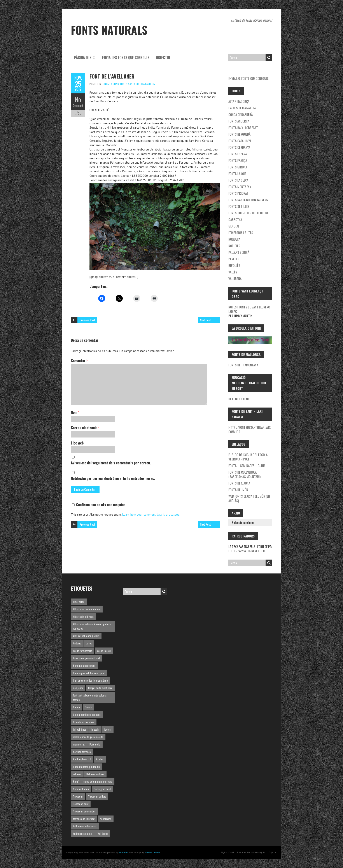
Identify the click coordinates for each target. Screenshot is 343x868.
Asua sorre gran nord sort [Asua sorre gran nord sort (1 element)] (86, 658)
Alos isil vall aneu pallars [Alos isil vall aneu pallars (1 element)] (86, 636)
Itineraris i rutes (241, 233)
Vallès (233, 272)
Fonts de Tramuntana (243, 365)
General (234, 226)
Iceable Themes (152, 853)
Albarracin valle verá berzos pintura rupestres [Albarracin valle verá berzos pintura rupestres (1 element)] (92, 626)
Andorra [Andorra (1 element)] (77, 643)
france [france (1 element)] (76, 707)
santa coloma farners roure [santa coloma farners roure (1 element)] (98, 781)
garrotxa (235, 219)
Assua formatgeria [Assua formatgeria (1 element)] (83, 651)
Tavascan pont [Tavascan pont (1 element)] (81, 804)
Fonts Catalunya (240, 141)
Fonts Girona (238, 167)
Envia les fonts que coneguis (126, 58)
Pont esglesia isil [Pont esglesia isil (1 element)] (82, 759)
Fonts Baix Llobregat (243, 128)
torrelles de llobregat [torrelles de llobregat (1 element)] (84, 819)
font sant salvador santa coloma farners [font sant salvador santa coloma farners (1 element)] (90, 697)
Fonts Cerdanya (239, 147)
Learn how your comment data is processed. (151, 514)
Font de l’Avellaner (112, 76)
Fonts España (238, 154)
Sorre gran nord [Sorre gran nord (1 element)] (102, 789)
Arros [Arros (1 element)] (89, 643)
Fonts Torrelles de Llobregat (249, 213)
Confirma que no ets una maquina (99, 505)
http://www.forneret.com (247, 551)
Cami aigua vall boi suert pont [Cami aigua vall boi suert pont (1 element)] (89, 673)
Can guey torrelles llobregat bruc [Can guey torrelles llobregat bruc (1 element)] (90, 680)
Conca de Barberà (241, 114)
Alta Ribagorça (239, 101)
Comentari (80, 361)
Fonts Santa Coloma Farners (137, 84)
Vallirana (235, 278)
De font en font (239, 399)
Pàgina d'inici (85, 58)
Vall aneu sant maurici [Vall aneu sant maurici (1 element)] (85, 826)
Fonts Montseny (240, 187)
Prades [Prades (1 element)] (100, 759)
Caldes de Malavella (242, 108)
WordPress (123, 853)
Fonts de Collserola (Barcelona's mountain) (244, 474)
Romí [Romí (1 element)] (76, 781)
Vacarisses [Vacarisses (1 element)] (106, 819)
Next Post (205, 320)
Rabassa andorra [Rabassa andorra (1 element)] (95, 774)
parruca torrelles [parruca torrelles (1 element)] (82, 752)
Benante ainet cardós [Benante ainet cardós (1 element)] (84, 666)
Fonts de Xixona (239, 483)
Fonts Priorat (238, 193)
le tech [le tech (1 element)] (95, 729)
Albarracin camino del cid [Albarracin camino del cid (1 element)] (87, 609)
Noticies (234, 246)
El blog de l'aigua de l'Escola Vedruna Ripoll (248, 457)
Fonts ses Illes (239, 206)
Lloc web (77, 443)
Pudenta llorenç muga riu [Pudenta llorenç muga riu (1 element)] (87, 767)
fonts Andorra (239, 121)
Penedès (234, 259)
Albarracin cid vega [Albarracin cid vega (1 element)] (83, 617)
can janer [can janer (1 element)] (78, 688)
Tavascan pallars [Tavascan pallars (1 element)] (97, 796)
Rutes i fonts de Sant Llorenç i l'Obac (250, 309)
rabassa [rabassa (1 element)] (77, 774)
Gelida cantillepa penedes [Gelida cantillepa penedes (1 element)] (87, 715)
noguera (234, 239)
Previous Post (87, 320)
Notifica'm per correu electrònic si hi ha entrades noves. (113, 478)
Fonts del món (238, 490)
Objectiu (163, 58)
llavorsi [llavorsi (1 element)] (108, 729)
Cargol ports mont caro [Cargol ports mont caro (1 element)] (100, 688)
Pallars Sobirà (239, 252)
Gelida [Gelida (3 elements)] (88, 707)
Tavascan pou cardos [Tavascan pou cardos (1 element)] (84, 811)
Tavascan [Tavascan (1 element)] (78, 796)
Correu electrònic (85, 428)
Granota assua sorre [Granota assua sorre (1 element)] (84, 722)
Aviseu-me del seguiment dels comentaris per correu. (111, 463)
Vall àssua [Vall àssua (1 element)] (103, 834)
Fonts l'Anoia (237, 173)
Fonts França (238, 160)
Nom (75, 412)
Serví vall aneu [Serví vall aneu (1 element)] (81, 789)
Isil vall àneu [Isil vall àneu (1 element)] (80, 729)
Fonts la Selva (110, 84)
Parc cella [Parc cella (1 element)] (95, 744)
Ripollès (234, 265)
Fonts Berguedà (239, 134)
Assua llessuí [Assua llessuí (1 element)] (104, 651)
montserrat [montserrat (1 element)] (79, 744)
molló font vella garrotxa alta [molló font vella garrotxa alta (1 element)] (88, 737)
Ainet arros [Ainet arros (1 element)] (79, 602)
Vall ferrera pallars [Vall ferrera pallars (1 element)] (83, 834)
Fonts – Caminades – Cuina (247, 465)
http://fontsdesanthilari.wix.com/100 (250, 429)
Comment (78, 105)
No (78, 99)
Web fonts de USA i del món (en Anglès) (249, 498)
